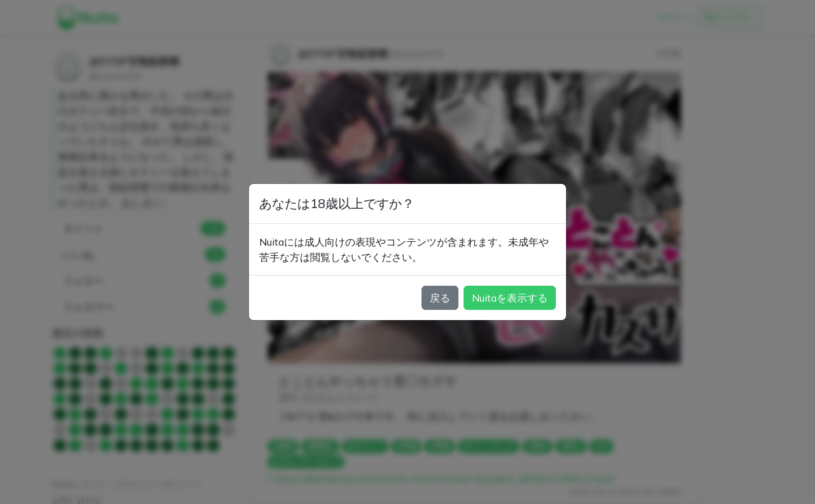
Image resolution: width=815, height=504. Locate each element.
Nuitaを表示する (510, 298)
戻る (440, 298)
